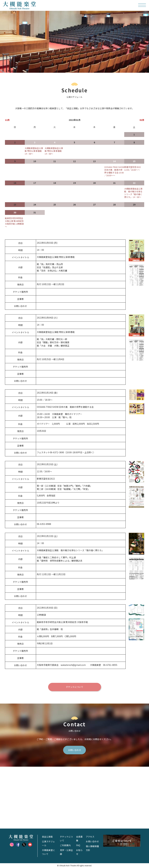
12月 (7, 120)
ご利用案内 (65, 846)
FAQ (78, 846)
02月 (142, 120)
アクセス (90, 837)
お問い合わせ (75, 750)
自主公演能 (47, 837)
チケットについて (75, 687)
